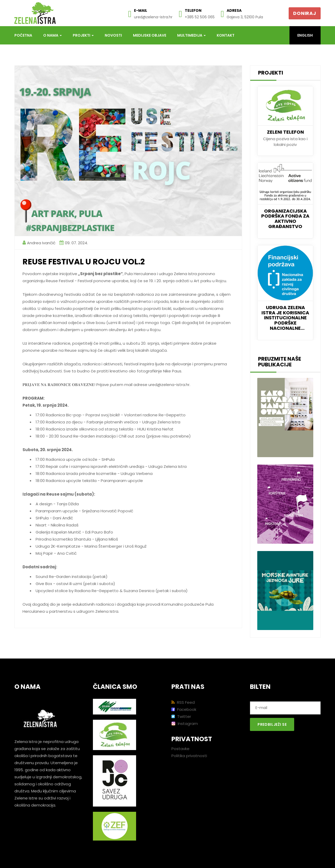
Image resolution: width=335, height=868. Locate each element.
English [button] (305, 35)
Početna (23, 35)
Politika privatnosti (189, 756)
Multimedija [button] (191, 35)
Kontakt (226, 35)
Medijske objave (150, 35)
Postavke (180, 749)
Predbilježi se (272, 724)
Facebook (184, 709)
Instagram (185, 724)
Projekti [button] (83, 35)
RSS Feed (183, 702)
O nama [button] (52, 35)
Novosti (113, 35)
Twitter (181, 716)
